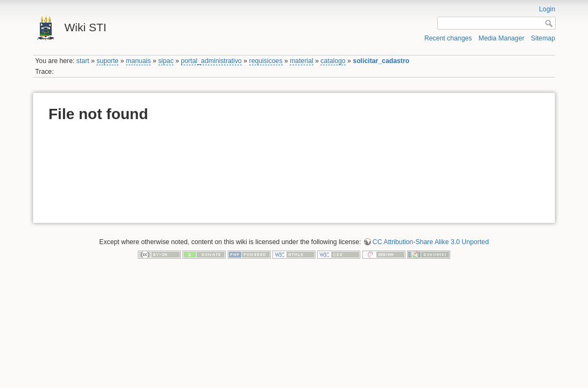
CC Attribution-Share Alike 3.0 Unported (431, 242)
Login (547, 9)
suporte (107, 61)
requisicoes (266, 61)
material (302, 61)
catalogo (333, 61)
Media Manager (502, 38)
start (83, 61)
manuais (138, 61)
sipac (166, 61)
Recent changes (448, 38)
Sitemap (543, 38)
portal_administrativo (211, 61)
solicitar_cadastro (381, 61)
